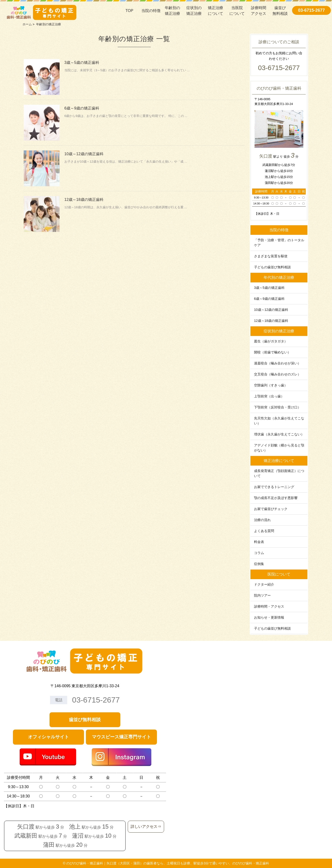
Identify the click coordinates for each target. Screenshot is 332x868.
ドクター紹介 (264, 584)
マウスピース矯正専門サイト (121, 737)
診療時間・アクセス (269, 606)
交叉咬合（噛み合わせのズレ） (277, 374)
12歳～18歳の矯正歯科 (84, 200)
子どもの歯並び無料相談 (272, 267)
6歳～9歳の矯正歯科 (82, 108)
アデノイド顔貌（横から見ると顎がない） (279, 448)
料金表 (259, 542)
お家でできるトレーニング (274, 487)
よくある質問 (264, 531)
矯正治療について (216, 11)
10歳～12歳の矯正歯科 (84, 154)
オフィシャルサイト (48, 737)
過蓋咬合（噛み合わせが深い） (277, 363)
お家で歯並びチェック (271, 509)
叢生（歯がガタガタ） (271, 341)
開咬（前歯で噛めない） (272, 352)
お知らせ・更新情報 (269, 617)
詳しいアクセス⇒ (146, 827)
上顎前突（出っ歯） (269, 396)
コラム (259, 553)
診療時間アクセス (259, 11)
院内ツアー (262, 595)
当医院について (237, 11)
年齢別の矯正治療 (172, 11)
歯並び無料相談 (280, 11)
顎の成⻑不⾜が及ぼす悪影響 (276, 498)
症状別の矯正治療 (194, 11)
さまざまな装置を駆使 (271, 256)
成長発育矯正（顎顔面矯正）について (279, 473)
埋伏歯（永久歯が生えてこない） (279, 434)
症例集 (259, 564)
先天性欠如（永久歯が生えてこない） (279, 421)
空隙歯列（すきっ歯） (271, 385)
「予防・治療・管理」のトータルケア (279, 243)
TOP (130, 11)
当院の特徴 (151, 11)
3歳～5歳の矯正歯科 (82, 63)
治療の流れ (262, 520)
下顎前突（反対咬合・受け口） (277, 407)
